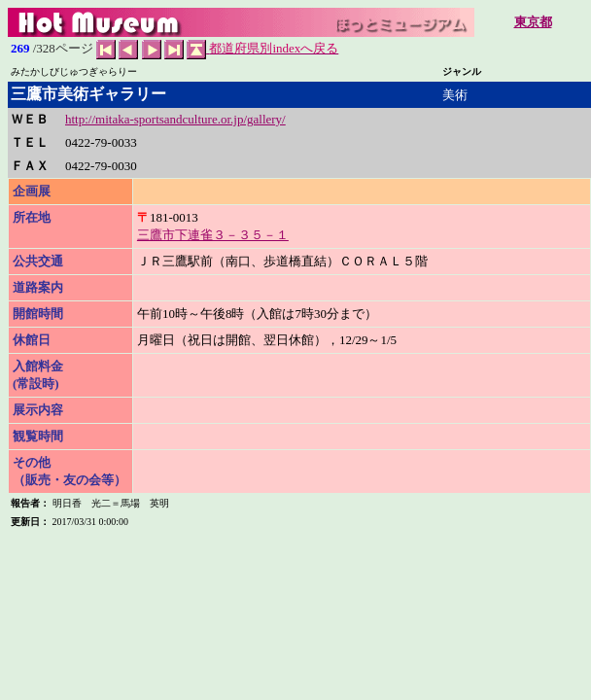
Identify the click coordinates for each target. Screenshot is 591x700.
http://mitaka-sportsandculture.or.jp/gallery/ (175, 119)
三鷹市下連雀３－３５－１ (213, 235)
